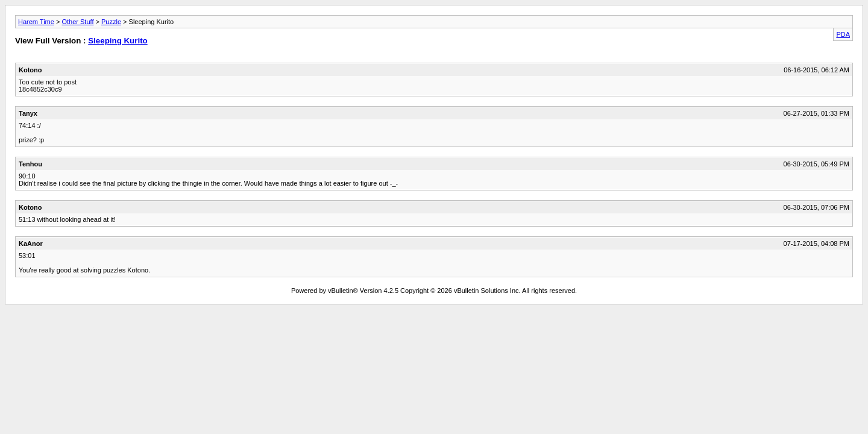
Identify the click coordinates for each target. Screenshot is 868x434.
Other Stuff (77, 22)
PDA (843, 34)
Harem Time (36, 22)
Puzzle (111, 22)
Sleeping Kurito (118, 41)
